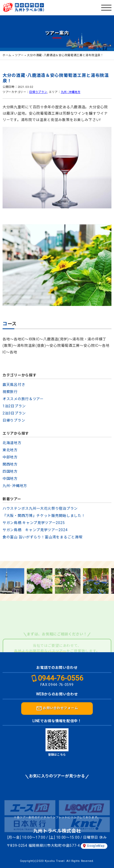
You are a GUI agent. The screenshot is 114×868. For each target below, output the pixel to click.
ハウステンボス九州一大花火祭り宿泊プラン (40, 508)
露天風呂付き (14, 385)
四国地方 (10, 471)
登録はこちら (57, 755)
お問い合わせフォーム (57, 708)
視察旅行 (10, 392)
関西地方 (10, 464)
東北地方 (10, 450)
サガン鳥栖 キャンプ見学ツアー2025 (34, 523)
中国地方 (10, 479)
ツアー (19, 55)
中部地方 (10, 457)
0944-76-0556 (61, 678)
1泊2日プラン (14, 406)
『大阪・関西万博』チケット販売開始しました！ (44, 516)
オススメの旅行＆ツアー (23, 399)
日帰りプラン (38, 92)
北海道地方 (12, 443)
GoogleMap (96, 846)
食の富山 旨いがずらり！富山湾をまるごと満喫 (42, 537)
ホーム (7, 55)
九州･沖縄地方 (71, 92)
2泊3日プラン (14, 413)
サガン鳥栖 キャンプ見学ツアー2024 (35, 530)
